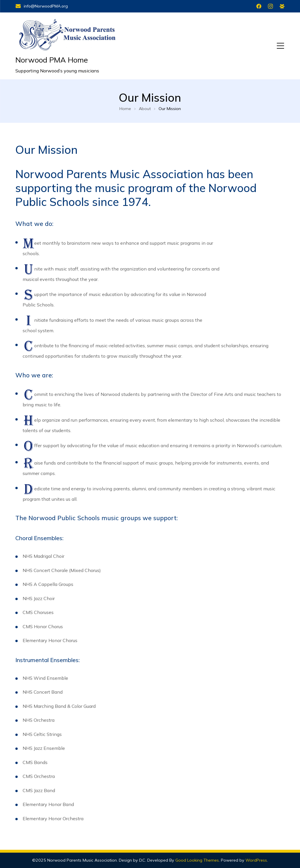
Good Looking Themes (197, 860)
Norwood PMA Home (52, 60)
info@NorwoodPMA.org (42, 6)
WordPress (256, 860)
